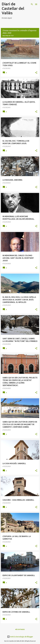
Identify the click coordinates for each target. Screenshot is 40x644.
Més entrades (20, 629)
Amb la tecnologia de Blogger (20, 637)
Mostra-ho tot (8, 36)
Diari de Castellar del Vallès (13, 8)
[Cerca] (32, 4)
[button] (36, 73)
